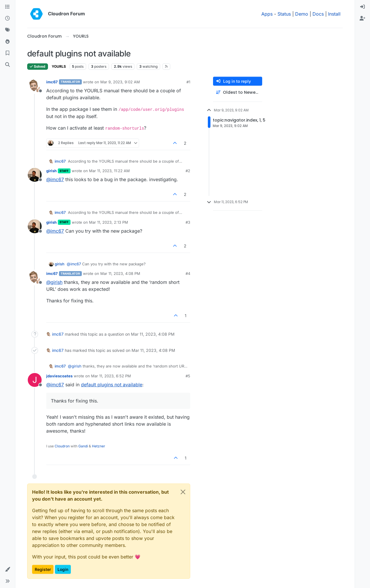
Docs (318, 14)
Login (63, 569)
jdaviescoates (59, 376)
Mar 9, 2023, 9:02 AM (120, 82)
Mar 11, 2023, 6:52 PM (111, 376)
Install (334, 14)
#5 (188, 376)
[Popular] (8, 42)
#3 (188, 222)
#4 (188, 273)
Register (43, 569)
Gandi (83, 446)
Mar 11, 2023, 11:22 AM (109, 171)
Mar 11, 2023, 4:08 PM (120, 273)
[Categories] (8, 7)
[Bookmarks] (8, 53)
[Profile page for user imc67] (35, 86)
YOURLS (59, 66)
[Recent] (8, 19)
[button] (8, 569)
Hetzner (99, 446)
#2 (188, 171)
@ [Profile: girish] (54, 282)
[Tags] (8, 30)
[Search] (8, 65)
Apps (267, 14)
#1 (188, 82)
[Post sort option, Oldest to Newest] (238, 92)
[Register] (362, 19)
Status (284, 14)
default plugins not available (112, 385)
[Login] (362, 7)
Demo (302, 14)
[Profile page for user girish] (35, 175)
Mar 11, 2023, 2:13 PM (109, 222)
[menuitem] (362, 7)
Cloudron (62, 446)
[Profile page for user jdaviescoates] (35, 380)
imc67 (52, 82)
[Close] (183, 492)
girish (51, 171)
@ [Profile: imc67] (55, 179)
